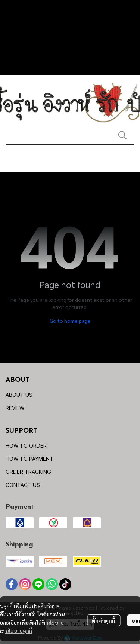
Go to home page (70, 321)
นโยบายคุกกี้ (19, 631)
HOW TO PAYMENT (29, 459)
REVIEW (15, 408)
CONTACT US (23, 485)
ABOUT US (19, 395)
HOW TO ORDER (26, 446)
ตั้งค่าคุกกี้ (104, 620)
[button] (122, 135)
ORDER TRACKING (28, 472)
